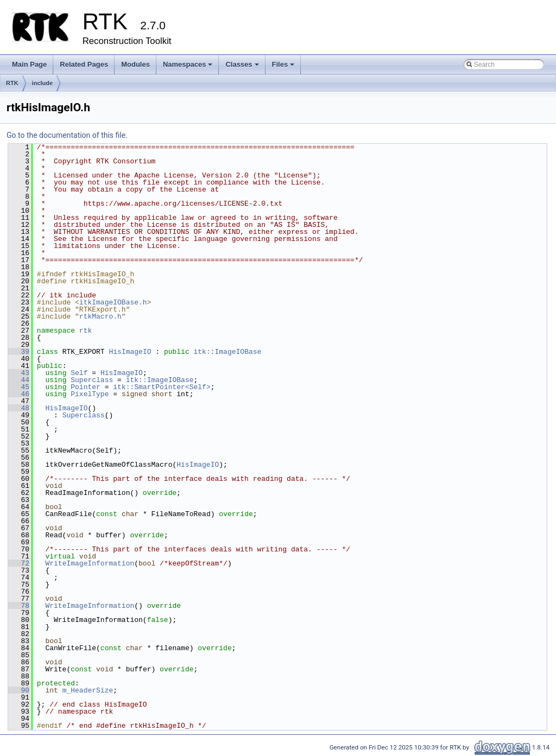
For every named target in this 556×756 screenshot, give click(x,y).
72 (19, 563)
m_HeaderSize (88, 690)
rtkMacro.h (100, 316)
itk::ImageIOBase (228, 352)
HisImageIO (130, 352)
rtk (86, 331)
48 (19, 408)
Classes (243, 67)
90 (19, 690)
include (43, 83)
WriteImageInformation (90, 563)
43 (19, 373)
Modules (135, 64)
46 (19, 394)
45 (19, 387)
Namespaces (189, 67)
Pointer (86, 387)
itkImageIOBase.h (113, 302)
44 (19, 380)
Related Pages (84, 64)
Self (79, 373)
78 (19, 606)
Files (284, 67)
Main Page (29, 64)
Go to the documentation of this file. (67, 135)
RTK (12, 83)
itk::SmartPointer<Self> (162, 387)
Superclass (92, 380)
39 (19, 352)
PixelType (90, 394)
